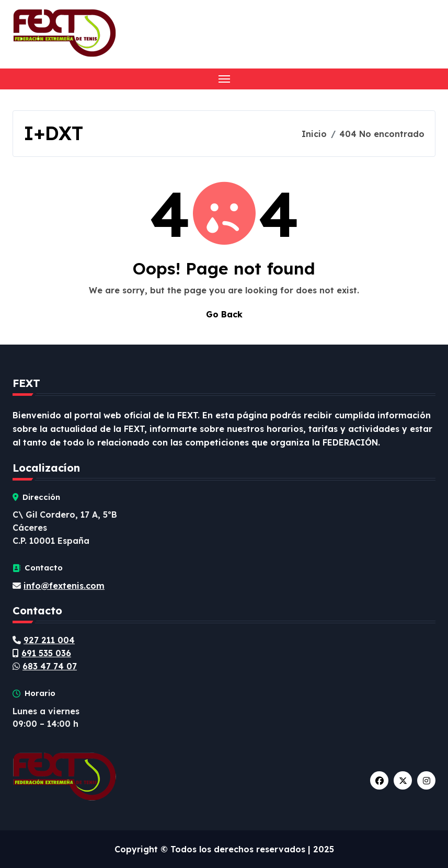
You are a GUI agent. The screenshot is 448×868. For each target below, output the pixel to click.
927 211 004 (49, 640)
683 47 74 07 (50, 666)
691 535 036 (46, 653)
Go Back (224, 314)
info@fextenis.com (64, 586)
